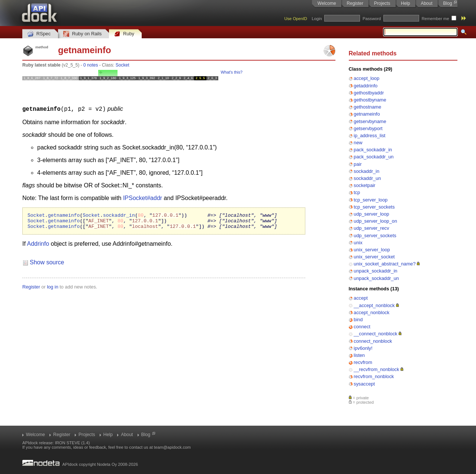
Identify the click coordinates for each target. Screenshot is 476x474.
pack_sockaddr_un (374, 157)
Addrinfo (38, 247)
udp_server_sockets (375, 236)
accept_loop (366, 78)
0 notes (91, 65)
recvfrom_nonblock (374, 376)
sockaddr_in (366, 171)
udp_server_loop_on (375, 221)
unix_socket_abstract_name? (385, 264)
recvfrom (363, 362)
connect (362, 327)
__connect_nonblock (375, 334)
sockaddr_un (367, 178)
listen (359, 355)
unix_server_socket (374, 257)
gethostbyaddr (369, 93)
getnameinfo (367, 114)
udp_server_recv (371, 228)
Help (406, 3)
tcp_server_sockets (374, 207)
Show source (47, 265)
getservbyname (370, 121)
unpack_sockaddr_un (376, 278)
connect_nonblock (373, 341)
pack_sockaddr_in (373, 150)
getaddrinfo (366, 86)
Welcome (327, 3)
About (426, 3)
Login (317, 19)
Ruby (124, 34)
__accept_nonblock (374, 305)
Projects (382, 3)
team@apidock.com (172, 447)
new (358, 143)
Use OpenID (296, 19)
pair (358, 164)
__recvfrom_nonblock (376, 369)
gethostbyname (370, 100)
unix (358, 243)
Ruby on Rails (82, 34)
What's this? (232, 72)
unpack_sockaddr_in (375, 271)
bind (358, 320)
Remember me (435, 19)
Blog (448, 3)
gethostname (367, 107)
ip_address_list (369, 136)
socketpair (364, 185)
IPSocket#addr (143, 198)
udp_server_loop (371, 214)
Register (355, 3)
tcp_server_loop (371, 200)
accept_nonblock (372, 312)
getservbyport (368, 128)
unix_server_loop (372, 250)
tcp (357, 192)
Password (372, 19)
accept (361, 298)
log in (53, 290)
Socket (123, 65)
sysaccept (364, 384)
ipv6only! (363, 348)
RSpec (39, 34)
